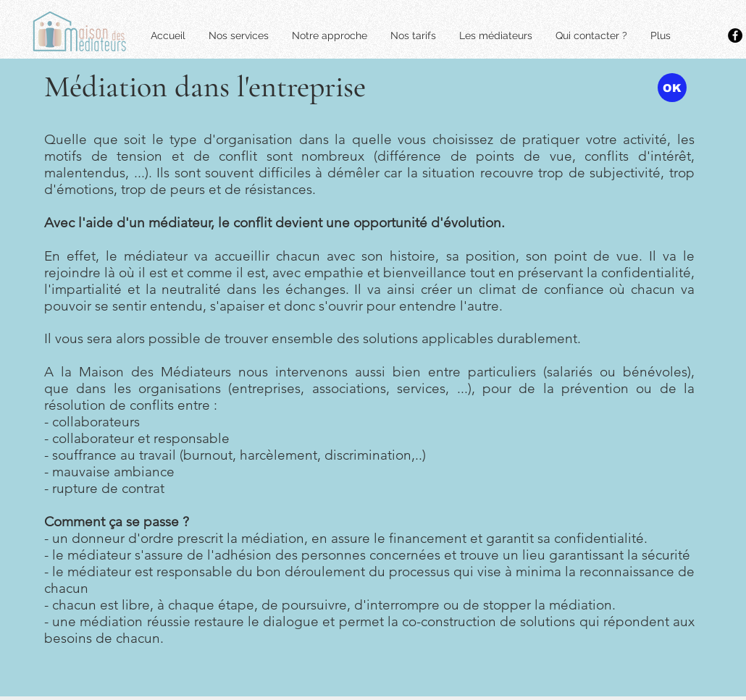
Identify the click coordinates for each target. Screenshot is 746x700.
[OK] (672, 88)
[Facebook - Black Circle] (735, 35)
